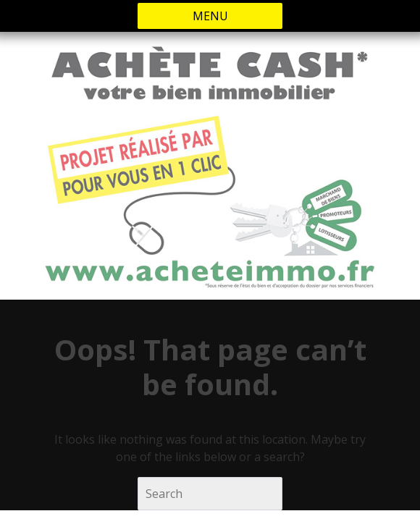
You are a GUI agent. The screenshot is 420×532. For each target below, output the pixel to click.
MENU (210, 16)
